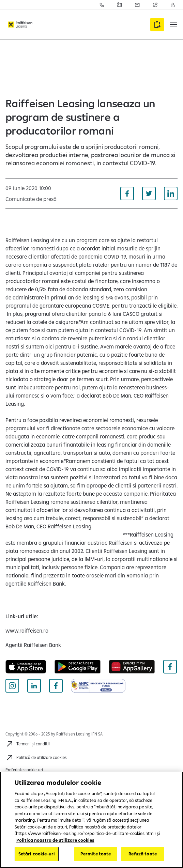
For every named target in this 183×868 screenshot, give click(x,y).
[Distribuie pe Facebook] (127, 193)
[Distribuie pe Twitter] (149, 193)
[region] (91, 820)
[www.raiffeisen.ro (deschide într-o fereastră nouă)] (27, 631)
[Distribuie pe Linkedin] (171, 193)
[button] (173, 25)
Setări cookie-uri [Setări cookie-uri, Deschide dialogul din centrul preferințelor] (37, 854)
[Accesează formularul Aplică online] (157, 25)
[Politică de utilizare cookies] (36, 758)
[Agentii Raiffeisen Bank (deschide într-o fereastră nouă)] (33, 645)
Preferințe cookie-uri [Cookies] (24, 770)
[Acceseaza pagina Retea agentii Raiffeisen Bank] (120, 5)
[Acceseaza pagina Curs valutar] (155, 5)
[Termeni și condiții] (28, 744)
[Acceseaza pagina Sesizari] (137, 5)
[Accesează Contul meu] (173, 5)
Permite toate (96, 854)
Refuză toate (143, 854)
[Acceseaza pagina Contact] (102, 5)
